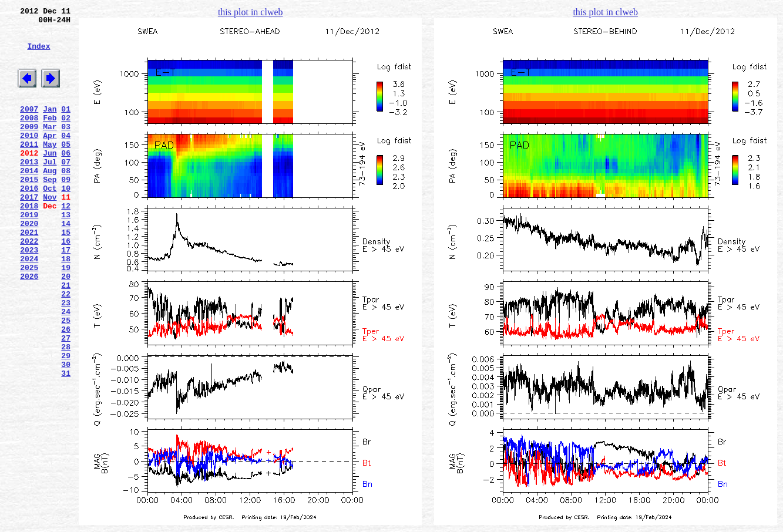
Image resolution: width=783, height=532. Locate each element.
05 (66, 169)
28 (66, 412)
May (50, 169)
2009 (29, 147)
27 (66, 401)
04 (66, 158)
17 (66, 295)
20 (66, 327)
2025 (29, 316)
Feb (50, 137)
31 (66, 443)
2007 (29, 126)
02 (66, 137)
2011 (29, 169)
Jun (50, 179)
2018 (29, 243)
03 (66, 147)
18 (66, 306)
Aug (50, 200)
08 (66, 200)
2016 (29, 221)
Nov (50, 232)
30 (66, 433)
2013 (29, 190)
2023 (29, 295)
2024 (29, 306)
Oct (50, 221)
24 (66, 369)
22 (66, 348)
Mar (50, 147)
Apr (50, 158)
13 (66, 253)
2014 (29, 200)
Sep (50, 211)
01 (66, 126)
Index (38, 55)
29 (66, 422)
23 (66, 359)
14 (66, 264)
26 (66, 390)
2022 (29, 285)
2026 (29, 327)
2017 (29, 232)
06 (66, 179)
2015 (29, 211)
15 (66, 274)
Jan (50, 126)
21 (66, 338)
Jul (50, 190)
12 (66, 243)
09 (66, 211)
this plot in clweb (251, 12)
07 (66, 190)
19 (66, 316)
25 (66, 380)
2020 (29, 264)
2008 (29, 137)
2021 (29, 274)
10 (66, 221)
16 (66, 285)
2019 (29, 253)
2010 (29, 158)
